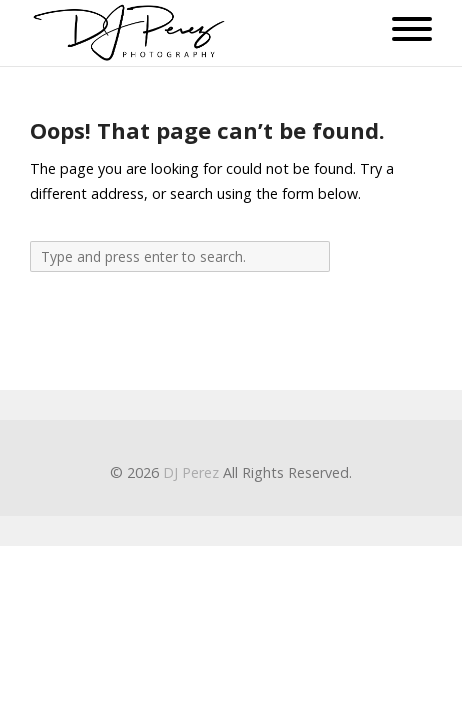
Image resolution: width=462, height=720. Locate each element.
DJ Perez (191, 472)
